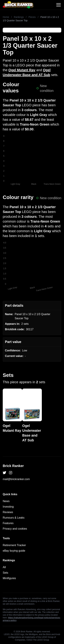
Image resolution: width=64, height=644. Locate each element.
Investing (8, 507)
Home (6, 17)
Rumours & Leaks (14, 518)
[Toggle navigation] (59, 5)
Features (8, 523)
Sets (5, 573)
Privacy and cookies (15, 529)
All (4, 567)
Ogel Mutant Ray (22, 70)
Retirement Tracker (14, 545)
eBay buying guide (14, 551)
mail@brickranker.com (16, 479)
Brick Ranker (13, 466)
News (6, 501)
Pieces (32, 17)
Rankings (19, 17)
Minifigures (9, 578)
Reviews (8, 512)
